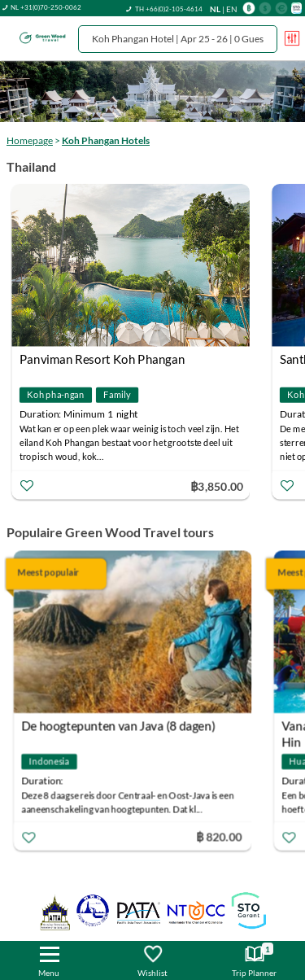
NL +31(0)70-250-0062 (46, 7)
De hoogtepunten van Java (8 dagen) (120, 725)
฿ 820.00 (220, 836)
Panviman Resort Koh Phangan (106, 359)
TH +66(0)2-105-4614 (169, 9)
